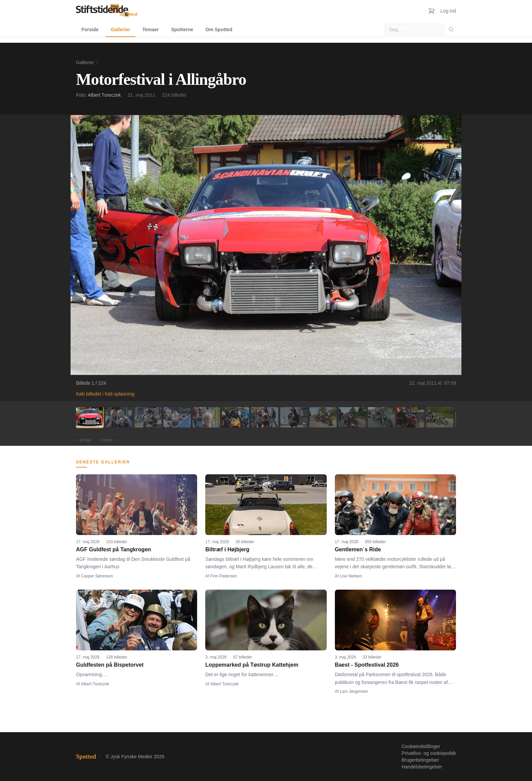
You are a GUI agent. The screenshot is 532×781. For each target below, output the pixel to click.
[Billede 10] (352, 417)
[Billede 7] (265, 417)
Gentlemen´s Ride (358, 549)
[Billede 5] (206, 417)
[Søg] (451, 30)
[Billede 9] (323, 417)
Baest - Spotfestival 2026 (367, 665)
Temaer (150, 30)
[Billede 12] (411, 417)
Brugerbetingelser (421, 760)
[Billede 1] (90, 417)
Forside (90, 30)
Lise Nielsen (351, 576)
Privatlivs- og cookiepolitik (429, 753)
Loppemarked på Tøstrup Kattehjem (252, 665)
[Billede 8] (294, 417)
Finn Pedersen (224, 576)
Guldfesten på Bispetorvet (110, 665)
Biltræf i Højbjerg (227, 549)
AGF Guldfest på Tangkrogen (113, 549)
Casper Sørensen (97, 576)
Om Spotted (219, 30)
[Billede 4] (177, 417)
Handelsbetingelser (422, 767)
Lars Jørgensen (354, 691)
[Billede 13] (440, 417)
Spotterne (182, 30)
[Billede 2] (119, 417)
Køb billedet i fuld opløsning (105, 394)
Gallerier (121, 30)
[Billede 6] (235, 417)
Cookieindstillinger (421, 746)
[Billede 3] (148, 417)
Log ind (448, 11)
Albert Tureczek (104, 95)
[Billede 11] (381, 417)
